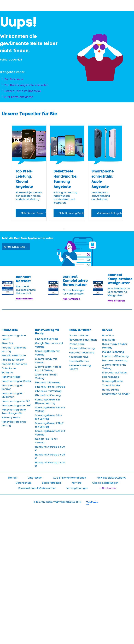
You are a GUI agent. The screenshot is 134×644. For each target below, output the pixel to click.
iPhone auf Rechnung (82, 348)
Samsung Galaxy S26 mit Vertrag (50, 409)
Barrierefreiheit (51, 483)
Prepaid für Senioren (14, 364)
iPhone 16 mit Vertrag (48, 395)
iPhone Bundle (111, 377)
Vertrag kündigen (77, 488)
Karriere (77, 483)
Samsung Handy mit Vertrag (47, 353)
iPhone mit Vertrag (46, 339)
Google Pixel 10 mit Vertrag (46, 441)
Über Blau (108, 336)
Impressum (35, 478)
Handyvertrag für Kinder (16, 381)
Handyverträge (11, 377)
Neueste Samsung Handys (80, 367)
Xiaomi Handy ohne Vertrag (114, 367)
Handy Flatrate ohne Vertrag (14, 424)
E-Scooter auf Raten (114, 373)
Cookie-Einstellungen (105, 483)
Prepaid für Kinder (13, 360)
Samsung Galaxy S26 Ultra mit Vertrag (48, 401)
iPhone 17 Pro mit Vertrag (50, 387)
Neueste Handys (79, 357)
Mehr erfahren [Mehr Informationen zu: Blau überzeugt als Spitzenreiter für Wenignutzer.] (116, 301)
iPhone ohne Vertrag (115, 361)
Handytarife (10, 330)
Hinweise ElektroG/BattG (111, 478)
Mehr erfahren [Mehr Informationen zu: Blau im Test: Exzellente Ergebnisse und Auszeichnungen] (25, 299)
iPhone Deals (77, 344)
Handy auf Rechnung (81, 353)
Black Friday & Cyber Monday (115, 346)
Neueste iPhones (79, 361)
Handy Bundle (111, 390)
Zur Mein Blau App (14, 247)
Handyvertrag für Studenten (12, 395)
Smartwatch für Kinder (116, 394)
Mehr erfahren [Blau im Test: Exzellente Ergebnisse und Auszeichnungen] (71, 299)
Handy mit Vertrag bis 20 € (50, 464)
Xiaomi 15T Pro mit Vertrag (46, 377)
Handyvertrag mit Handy (47, 332)
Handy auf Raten (80, 330)
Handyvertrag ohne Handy (14, 337)
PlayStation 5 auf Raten (83, 340)
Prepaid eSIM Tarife (14, 356)
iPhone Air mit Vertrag (48, 391)
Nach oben (109, 488)
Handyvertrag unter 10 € (16, 405)
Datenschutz (24, 483)
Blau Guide (109, 340)
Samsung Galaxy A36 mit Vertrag (50, 433)
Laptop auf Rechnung (115, 356)
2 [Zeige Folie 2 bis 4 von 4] (70, 229)
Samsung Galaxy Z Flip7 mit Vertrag (49, 425)
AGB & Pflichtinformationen (70, 478)
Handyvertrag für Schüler (12, 387)
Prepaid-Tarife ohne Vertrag (14, 350)
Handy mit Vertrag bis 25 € (50, 457)
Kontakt (13, 478)
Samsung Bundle (112, 381)
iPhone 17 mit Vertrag (48, 383)
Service (107, 330)
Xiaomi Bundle (111, 385)
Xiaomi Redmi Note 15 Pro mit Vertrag (48, 369)
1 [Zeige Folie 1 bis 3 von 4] (65, 229)
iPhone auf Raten (79, 336)
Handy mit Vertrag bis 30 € (50, 449)
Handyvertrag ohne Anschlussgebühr (14, 412)
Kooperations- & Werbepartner (37, 488)
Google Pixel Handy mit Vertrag (49, 345)
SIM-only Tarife (11, 418)
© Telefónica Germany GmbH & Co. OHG (57, 502)
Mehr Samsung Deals (72, 213)
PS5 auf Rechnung (113, 352)
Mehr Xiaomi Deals (32, 213)
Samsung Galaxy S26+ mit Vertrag (49, 417)
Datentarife (9, 368)
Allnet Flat (7, 343)
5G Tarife (7, 373)
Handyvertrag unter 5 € (16, 401)
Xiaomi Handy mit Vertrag (46, 361)
